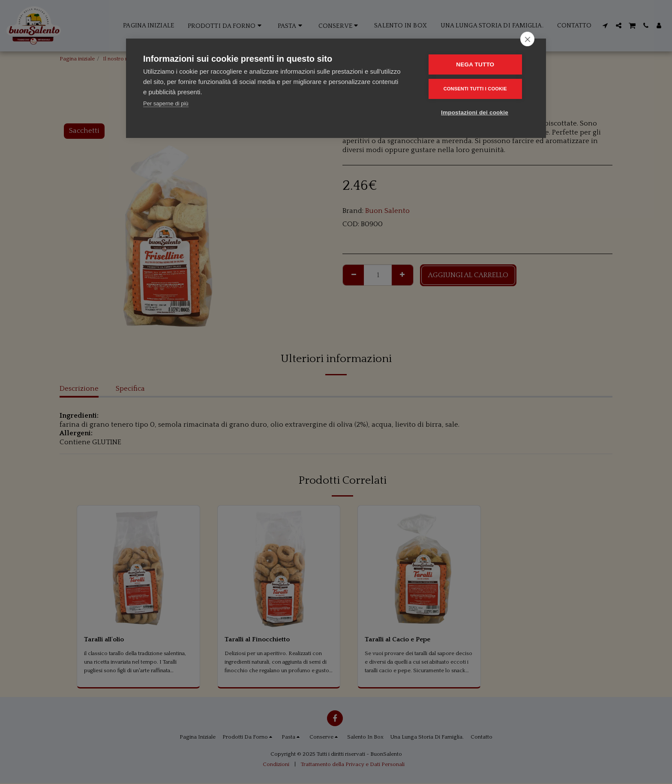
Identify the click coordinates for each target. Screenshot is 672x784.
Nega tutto (478, 64)
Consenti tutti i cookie (478, 89)
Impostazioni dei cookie (477, 112)
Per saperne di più (166, 103)
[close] (527, 39)
